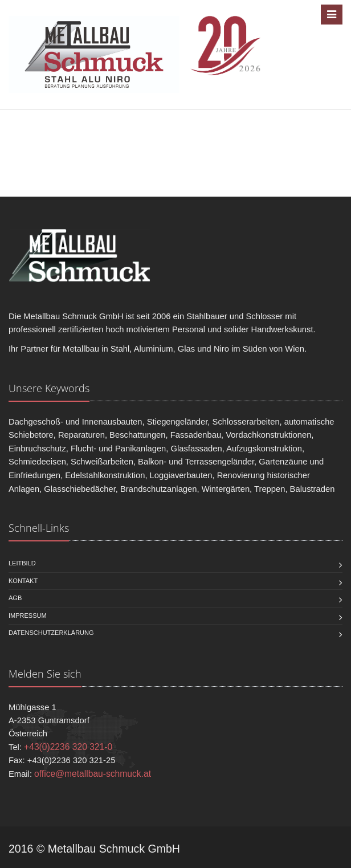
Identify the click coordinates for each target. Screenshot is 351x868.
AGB (15, 598)
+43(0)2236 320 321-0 (68, 747)
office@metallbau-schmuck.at (93, 774)
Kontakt (23, 581)
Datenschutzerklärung (51, 633)
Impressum (28, 616)
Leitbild (22, 563)
